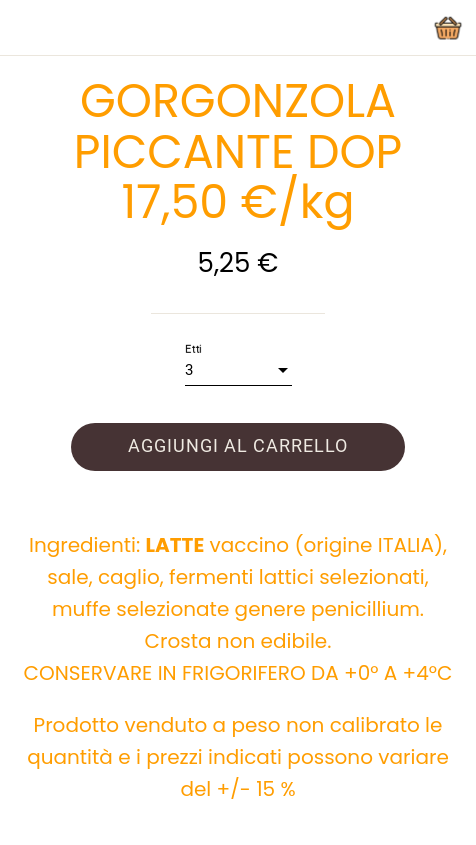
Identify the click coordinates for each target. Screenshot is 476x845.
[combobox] (238, 370)
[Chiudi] (28, 28)
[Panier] (448, 28)
